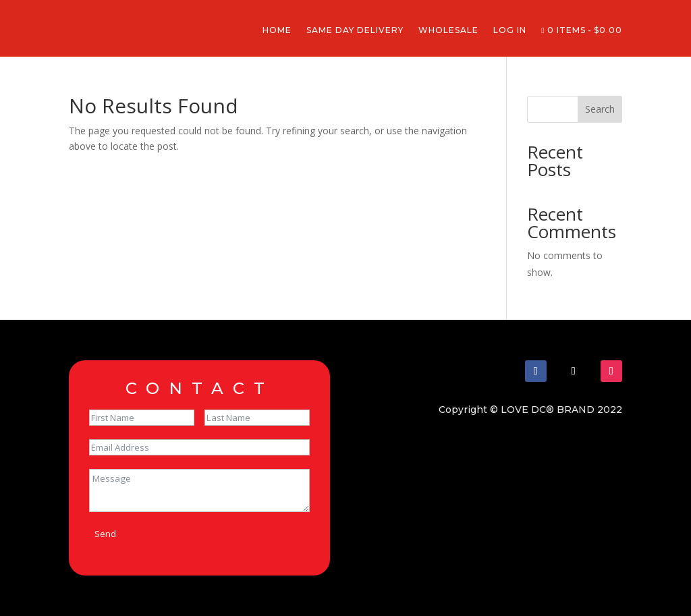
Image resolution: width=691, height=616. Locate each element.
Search (600, 109)
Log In (510, 30)
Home (277, 30)
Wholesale (448, 30)
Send (105, 534)
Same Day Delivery (355, 30)
